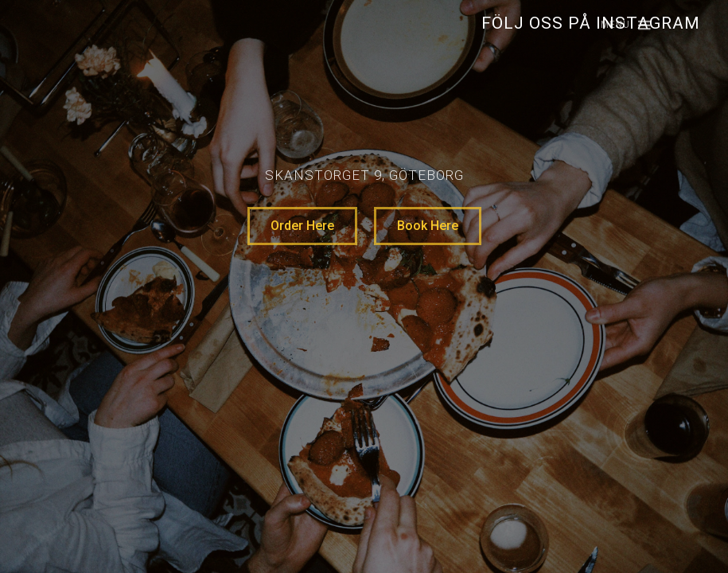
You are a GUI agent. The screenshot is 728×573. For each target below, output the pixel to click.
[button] (619, 26)
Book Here (428, 226)
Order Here (302, 226)
